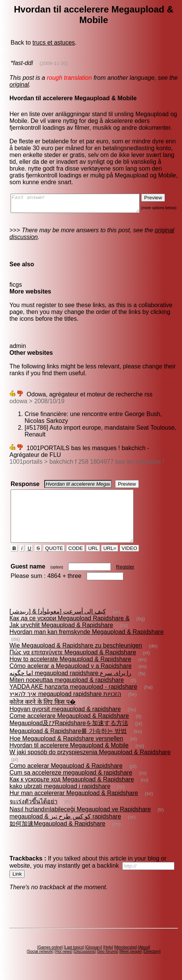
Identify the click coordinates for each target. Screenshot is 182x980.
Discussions (86, 958)
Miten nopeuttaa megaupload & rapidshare (66, 687)
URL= (110, 562)
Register (126, 580)
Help (110, 954)
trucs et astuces (53, 43)
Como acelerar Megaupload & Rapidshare (66, 773)
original (19, 85)
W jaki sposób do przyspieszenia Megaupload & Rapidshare (90, 759)
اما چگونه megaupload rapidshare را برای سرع (70, 680)
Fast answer (82, 205)
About (145, 954)
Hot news (65, 958)
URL (94, 562)
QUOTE (55, 562)
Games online (51, 954)
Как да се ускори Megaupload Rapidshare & (69, 632)
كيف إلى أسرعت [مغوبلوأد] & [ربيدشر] (57, 625)
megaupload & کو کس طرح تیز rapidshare (65, 823)
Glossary (95, 954)
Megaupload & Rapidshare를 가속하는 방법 (68, 738)
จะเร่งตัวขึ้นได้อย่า (33, 808)
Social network (41, 958)
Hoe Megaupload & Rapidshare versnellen (66, 745)
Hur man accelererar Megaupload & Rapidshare (73, 800)
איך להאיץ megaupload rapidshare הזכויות (65, 701)
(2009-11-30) (53, 63)
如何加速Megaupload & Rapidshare (57, 830)
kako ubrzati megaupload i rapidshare (60, 793)
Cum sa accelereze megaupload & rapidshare (71, 779)
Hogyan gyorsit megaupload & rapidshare (65, 716)
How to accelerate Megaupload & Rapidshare (70, 666)
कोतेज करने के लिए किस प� (42, 709)
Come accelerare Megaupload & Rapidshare (69, 723)
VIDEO (130, 562)
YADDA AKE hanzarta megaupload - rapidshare (73, 693)
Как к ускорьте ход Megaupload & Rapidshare (71, 786)
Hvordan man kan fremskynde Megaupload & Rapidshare (86, 645)
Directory (153, 958)
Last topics (75, 954)
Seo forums (109, 958)
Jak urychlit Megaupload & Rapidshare (61, 639)
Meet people (132, 958)
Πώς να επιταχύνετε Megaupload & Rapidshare (72, 659)
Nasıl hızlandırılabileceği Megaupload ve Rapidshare (80, 816)
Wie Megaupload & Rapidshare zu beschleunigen (75, 652)
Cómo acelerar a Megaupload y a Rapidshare (70, 673)
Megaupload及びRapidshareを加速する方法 (68, 730)
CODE (76, 562)
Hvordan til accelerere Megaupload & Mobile (69, 752)
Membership (127, 954)
